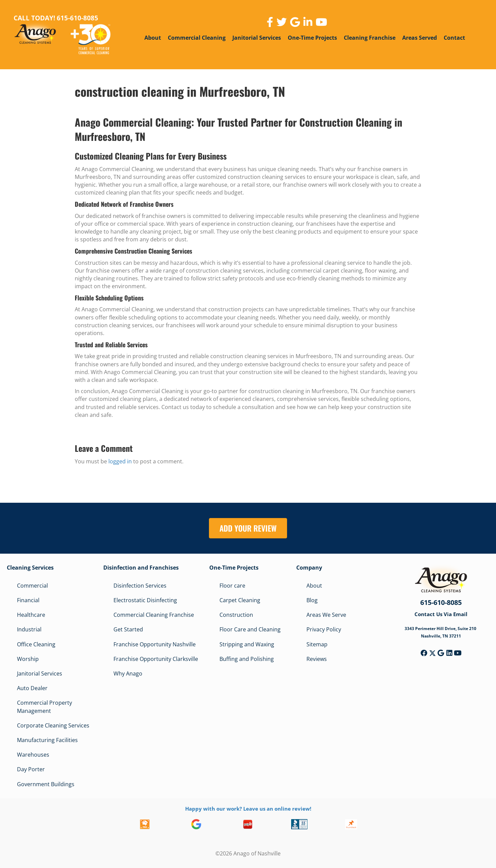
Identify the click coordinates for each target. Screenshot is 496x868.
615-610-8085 (441, 602)
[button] (424, 653)
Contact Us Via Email (441, 614)
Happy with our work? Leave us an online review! (248, 809)
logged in (120, 461)
